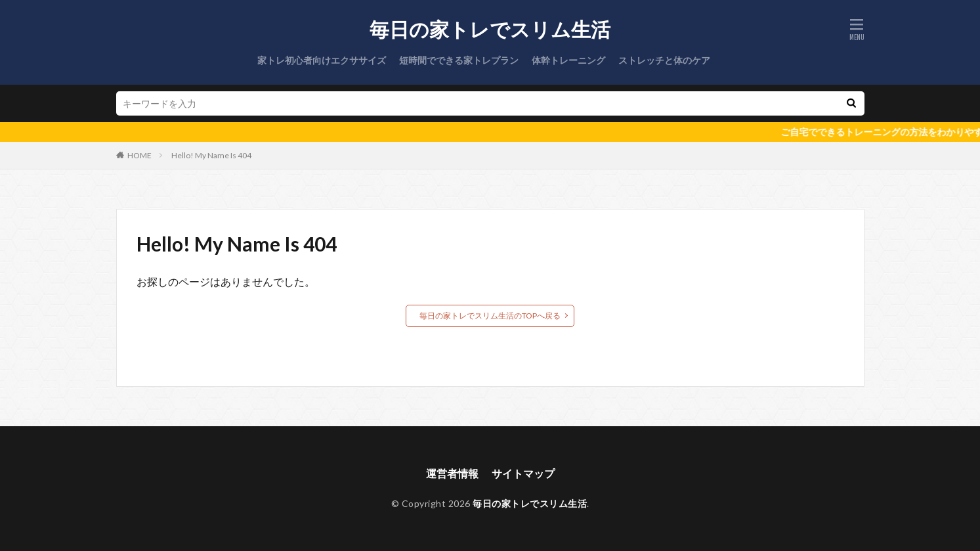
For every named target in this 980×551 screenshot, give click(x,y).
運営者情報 (452, 473)
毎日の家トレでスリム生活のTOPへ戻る (490, 316)
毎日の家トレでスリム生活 (490, 30)
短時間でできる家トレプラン (459, 60)
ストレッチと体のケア (664, 60)
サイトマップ (523, 473)
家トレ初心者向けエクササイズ (322, 60)
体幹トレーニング (568, 60)
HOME (139, 155)
